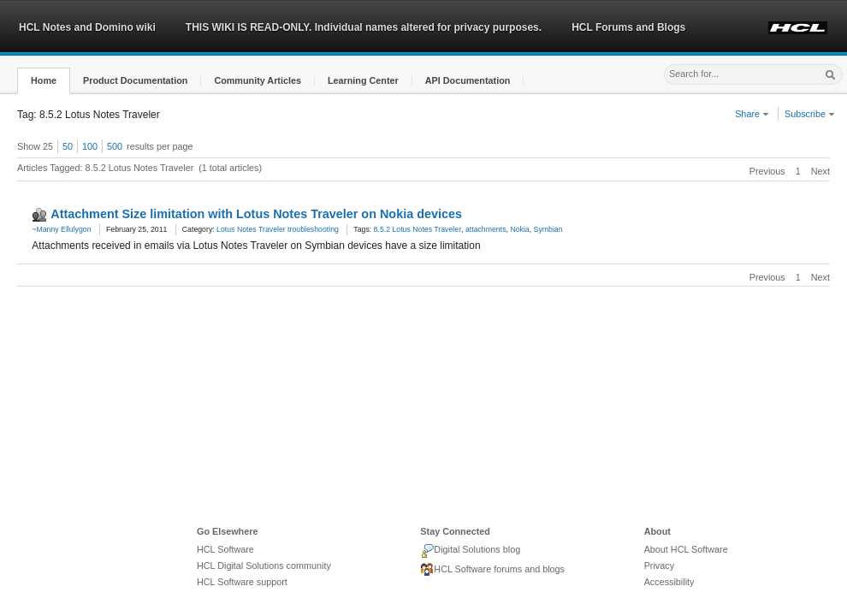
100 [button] (90, 146)
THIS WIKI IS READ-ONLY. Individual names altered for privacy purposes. (364, 27)
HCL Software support (242, 582)
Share (752, 114)
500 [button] (115, 146)
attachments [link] (486, 229)
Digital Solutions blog (470, 551)
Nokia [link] (519, 229)
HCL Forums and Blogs (628, 27)
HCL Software (225, 549)
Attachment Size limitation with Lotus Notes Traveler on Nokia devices (256, 214)
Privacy (659, 566)
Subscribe (810, 114)
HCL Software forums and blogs (492, 570)
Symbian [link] (548, 229)
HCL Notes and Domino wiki (87, 27)
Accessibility (669, 582)
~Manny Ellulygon (61, 229)
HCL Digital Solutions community (264, 566)
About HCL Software (686, 549)
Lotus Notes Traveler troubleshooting (278, 229)
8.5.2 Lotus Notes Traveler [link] (418, 229)
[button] (44, 81)
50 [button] (68, 146)
